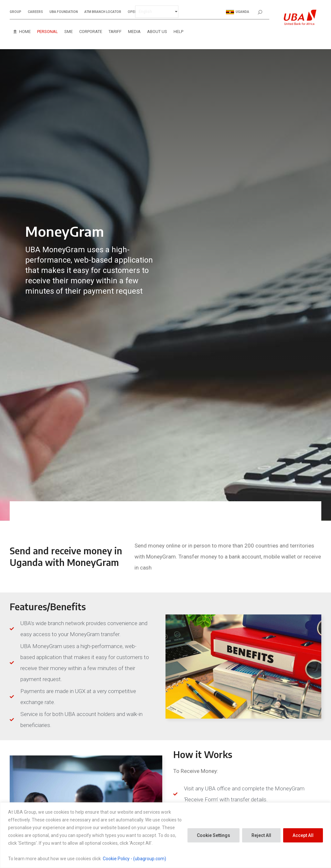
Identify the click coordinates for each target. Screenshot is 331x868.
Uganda (238, 12)
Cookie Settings (214, 835)
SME (69, 32)
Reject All (261, 835)
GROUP (16, 12)
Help (178, 32)
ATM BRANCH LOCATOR (103, 12)
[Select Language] (157, 12)
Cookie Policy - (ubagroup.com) (134, 859)
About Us (157, 32)
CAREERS (35, 12)
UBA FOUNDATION (64, 12)
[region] (165, 835)
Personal (48, 32)
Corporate (91, 32)
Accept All (303, 835)
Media (134, 32)
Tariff (115, 32)
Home (25, 32)
